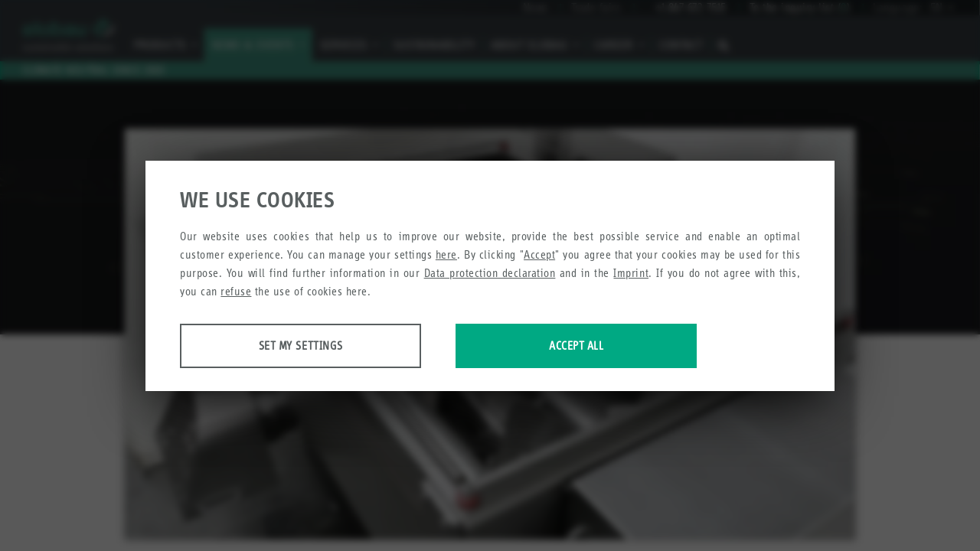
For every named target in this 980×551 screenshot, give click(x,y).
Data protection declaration (490, 273)
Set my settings (301, 346)
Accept (539, 254)
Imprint (631, 273)
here (446, 254)
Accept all (576, 346)
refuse (236, 291)
